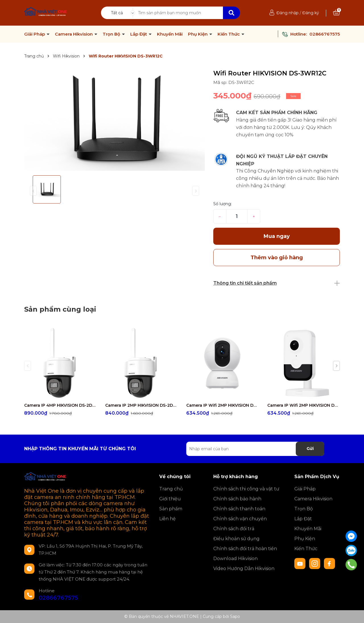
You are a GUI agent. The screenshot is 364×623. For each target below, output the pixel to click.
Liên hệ (167, 519)
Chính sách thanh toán (239, 509)
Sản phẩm (171, 509)
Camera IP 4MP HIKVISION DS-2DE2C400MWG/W (60, 405)
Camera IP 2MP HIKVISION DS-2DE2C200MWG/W (141, 405)
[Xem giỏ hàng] (336, 13)
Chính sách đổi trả (234, 529)
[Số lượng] (237, 216)
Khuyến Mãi (170, 34)
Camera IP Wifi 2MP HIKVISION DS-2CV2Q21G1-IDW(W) (223, 405)
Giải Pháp (35, 34)
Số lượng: (223, 204)
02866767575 (325, 34)
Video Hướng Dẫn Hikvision (244, 568)
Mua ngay (277, 236)
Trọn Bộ (112, 34)
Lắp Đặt (139, 34)
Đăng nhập (288, 13)
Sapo (235, 616)
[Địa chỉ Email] (255, 449)
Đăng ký (311, 13)
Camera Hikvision (74, 34)
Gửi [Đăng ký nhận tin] (310, 449)
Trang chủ (171, 489)
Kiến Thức (229, 34)
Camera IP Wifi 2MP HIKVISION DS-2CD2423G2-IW (304, 405)
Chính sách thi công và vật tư (246, 489)
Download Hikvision (235, 559)
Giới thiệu (170, 499)
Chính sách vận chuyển (240, 519)
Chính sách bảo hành (237, 499)
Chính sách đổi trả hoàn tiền (245, 549)
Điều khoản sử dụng (236, 539)
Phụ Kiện (198, 34)
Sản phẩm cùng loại (60, 309)
